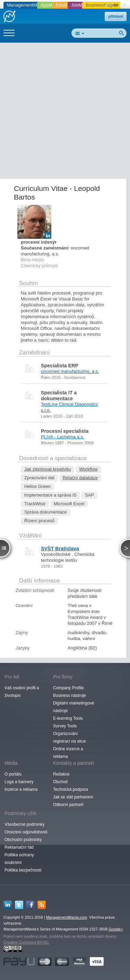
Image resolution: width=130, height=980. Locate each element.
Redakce (61, 774)
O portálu (13, 774)
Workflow (88, 469)
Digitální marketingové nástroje (74, 707)
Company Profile (68, 688)
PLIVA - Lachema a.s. (63, 437)
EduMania (66, 5)
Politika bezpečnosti (23, 870)
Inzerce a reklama (21, 789)
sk (124, 5)
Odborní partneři (68, 805)
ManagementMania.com (67, 917)
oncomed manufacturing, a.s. (70, 371)
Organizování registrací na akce (70, 737)
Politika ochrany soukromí (19, 859)
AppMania (51, 5)
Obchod (60, 782)
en (107, 5)
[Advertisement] (65, 112)
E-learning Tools (68, 718)
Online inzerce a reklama (68, 753)
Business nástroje (70, 695)
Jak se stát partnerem (73, 797)
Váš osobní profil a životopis (22, 692)
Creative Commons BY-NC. (27, 942)
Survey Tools (65, 726)
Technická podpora (71, 789)
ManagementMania (26, 5)
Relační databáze (80, 478)
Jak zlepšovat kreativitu (47, 469)
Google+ (116, 929)
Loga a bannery (19, 782)
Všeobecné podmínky (24, 824)
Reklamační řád (19, 847)
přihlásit (116, 16)
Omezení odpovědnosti (26, 832)
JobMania (81, 5)
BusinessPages (101, 5)
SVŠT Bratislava (60, 549)
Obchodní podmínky (23, 840)
